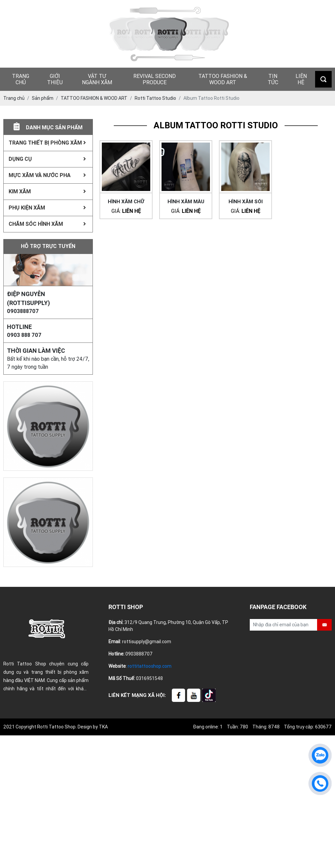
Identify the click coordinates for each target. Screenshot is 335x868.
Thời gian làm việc (36, 351)
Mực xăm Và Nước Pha (47, 175)
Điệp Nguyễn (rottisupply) (29, 298)
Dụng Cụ (47, 159)
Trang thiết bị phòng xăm (47, 143)
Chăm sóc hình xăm (47, 224)
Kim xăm (47, 191)
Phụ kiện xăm (47, 208)
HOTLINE (19, 327)
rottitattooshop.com (150, 666)
